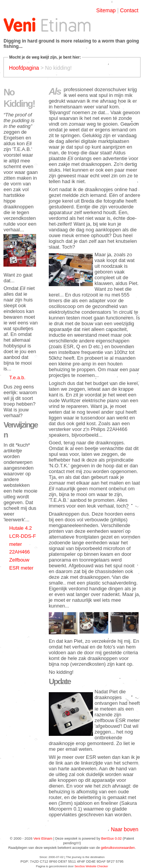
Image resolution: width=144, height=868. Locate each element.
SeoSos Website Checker (91, 866)
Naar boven (125, 829)
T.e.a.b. (17, 377)
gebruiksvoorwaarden (118, 848)
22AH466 (20, 552)
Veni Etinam (43, 839)
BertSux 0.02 (112, 839)
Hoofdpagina (24, 68)
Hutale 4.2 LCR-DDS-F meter (23, 536)
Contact (129, 10)
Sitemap (106, 10)
